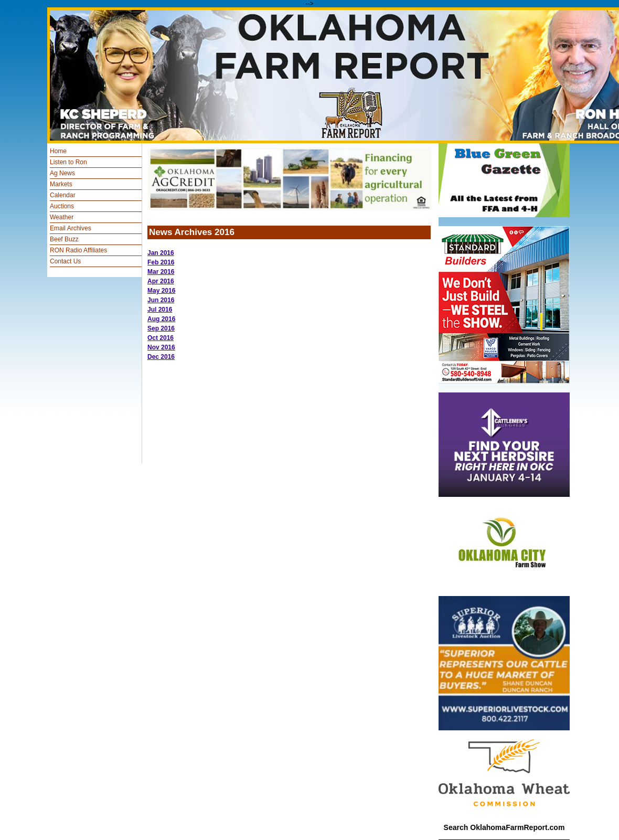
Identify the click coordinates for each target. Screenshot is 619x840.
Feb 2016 (161, 262)
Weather (62, 217)
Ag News (62, 173)
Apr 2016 (161, 281)
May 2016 (161, 291)
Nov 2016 (161, 347)
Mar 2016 (161, 272)
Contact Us (65, 261)
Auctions (62, 206)
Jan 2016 (161, 253)
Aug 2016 (161, 319)
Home (58, 151)
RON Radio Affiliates (78, 250)
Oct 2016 (161, 338)
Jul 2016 (160, 310)
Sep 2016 (161, 328)
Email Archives (71, 228)
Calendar (63, 195)
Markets (61, 184)
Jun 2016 (161, 300)
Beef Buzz (64, 239)
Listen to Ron (68, 162)
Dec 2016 (161, 357)
